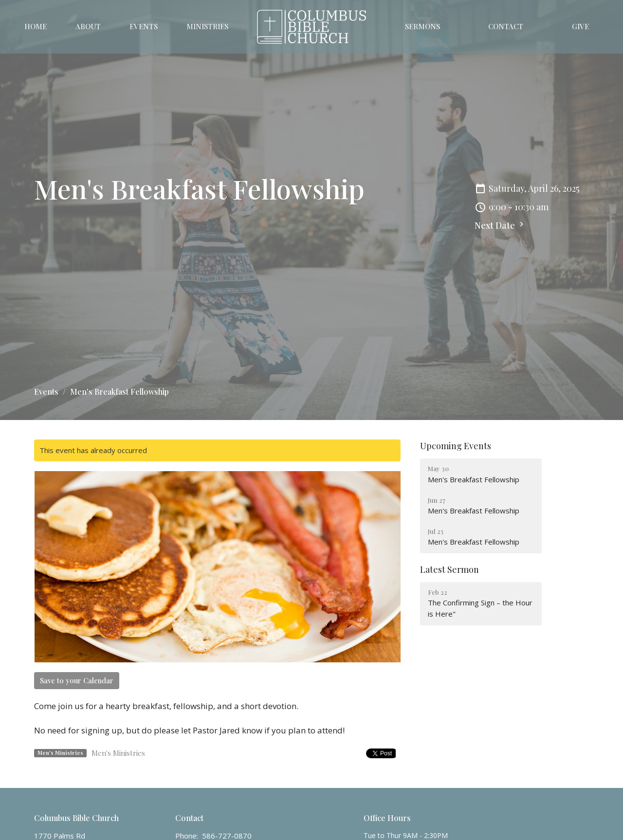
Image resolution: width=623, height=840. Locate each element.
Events (144, 26)
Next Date (500, 225)
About (88, 26)
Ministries (207, 26)
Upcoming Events (456, 446)
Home (36, 26)
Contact (506, 26)
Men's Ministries (118, 753)
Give (580, 26)
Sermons (422, 26)
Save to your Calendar (77, 680)
